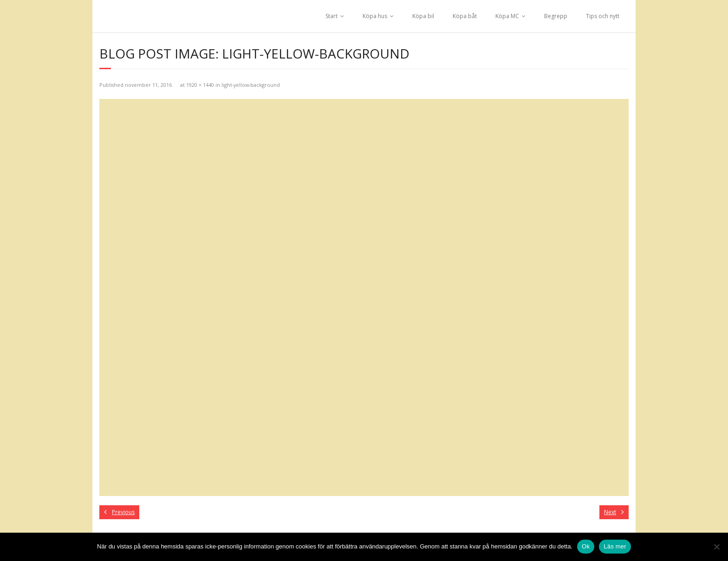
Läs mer (615, 546)
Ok (586, 546)
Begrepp (556, 16)
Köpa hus (375, 16)
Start (331, 16)
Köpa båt (465, 16)
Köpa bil (423, 16)
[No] (716, 547)
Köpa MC (507, 16)
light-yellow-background (251, 85)
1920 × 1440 (200, 85)
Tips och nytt (603, 16)
